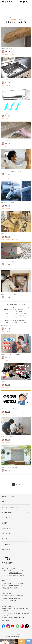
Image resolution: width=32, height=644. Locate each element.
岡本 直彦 (7, 51)
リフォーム (4, 471)
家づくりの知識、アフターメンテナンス (10, 54)
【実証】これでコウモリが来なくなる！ (11, 380)
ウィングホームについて (7, 178)
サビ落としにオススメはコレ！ (9, 260)
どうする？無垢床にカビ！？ (8, 140)
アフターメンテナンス (6, 85)
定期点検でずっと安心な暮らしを (9, 324)
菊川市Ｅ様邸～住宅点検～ (8, 435)
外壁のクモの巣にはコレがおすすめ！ (10, 407)
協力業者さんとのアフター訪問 (9, 293)
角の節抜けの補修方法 (6, 49)
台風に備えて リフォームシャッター (10, 465)
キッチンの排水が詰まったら (8, 80)
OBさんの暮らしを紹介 (6, 176)
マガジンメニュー (7, 17)
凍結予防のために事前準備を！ (9, 202)
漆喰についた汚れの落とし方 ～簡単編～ (11, 353)
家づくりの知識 (15, 239)
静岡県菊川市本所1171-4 (15, 583)
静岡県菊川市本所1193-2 (15, 570)
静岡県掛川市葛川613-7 (15, 596)
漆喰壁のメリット (5, 233)
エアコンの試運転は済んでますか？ (10, 113)
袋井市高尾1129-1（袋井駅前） (17, 615)
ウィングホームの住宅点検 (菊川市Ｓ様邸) (11, 171)
